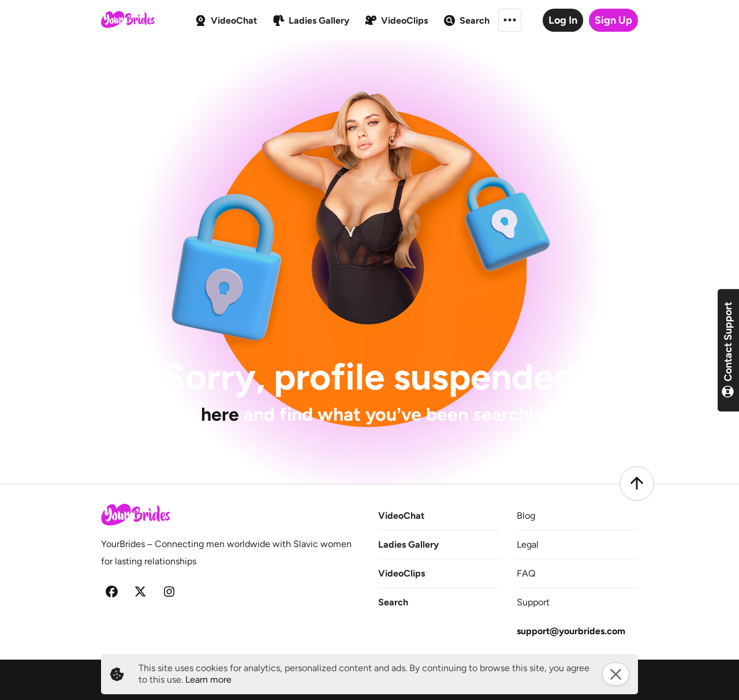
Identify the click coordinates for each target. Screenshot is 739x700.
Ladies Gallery (408, 544)
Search (393, 602)
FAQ (526, 573)
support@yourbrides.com (571, 631)
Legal (528, 544)
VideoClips (402, 573)
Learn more (208, 680)
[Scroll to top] (637, 484)
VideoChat (401, 516)
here (220, 414)
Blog (526, 516)
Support (533, 602)
